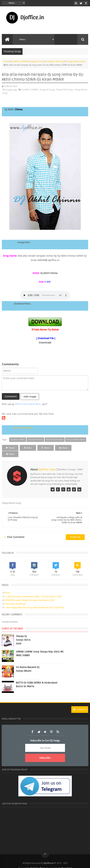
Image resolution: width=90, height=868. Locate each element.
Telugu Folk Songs (65, 90)
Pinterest (51, 726)
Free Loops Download (15, 597)
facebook (75, 531)
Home (7, 586)
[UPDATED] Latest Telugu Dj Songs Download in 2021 (30, 594)
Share (27, 448)
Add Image (30, 397)
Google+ (45, 726)
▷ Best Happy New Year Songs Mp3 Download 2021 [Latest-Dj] (34, 601)
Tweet (10, 448)
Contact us (80, 703)
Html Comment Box (28, 404)
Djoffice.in (49, 857)
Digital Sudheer (38, 862)
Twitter (39, 726)
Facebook (32, 726)
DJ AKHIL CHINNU (30, 90)
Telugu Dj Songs (47, 90)
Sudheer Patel (65, 862)
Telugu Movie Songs (76, 440)
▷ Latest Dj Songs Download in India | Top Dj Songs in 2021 (33, 590)
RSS (58, 726)
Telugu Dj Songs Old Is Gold (23, 634)
